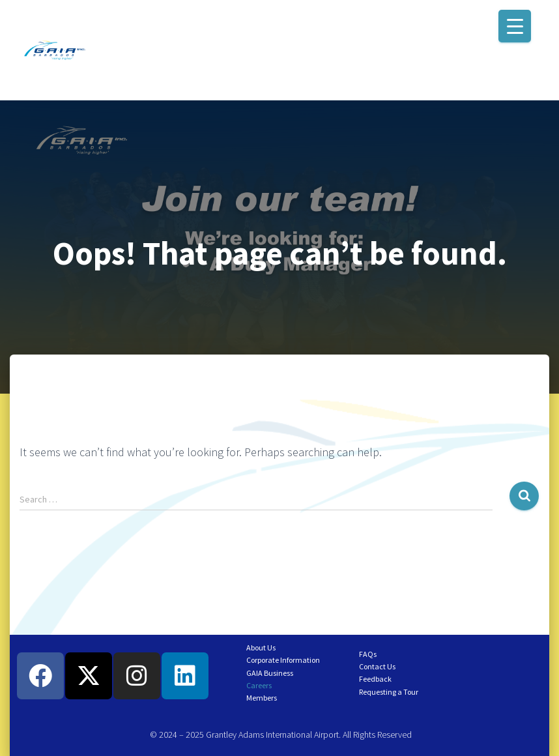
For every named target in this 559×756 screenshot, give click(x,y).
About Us (261, 647)
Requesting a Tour (389, 692)
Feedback (375, 679)
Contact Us (377, 666)
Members (262, 698)
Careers (259, 685)
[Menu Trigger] (515, 26)
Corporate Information (283, 660)
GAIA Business (270, 673)
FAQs (368, 654)
